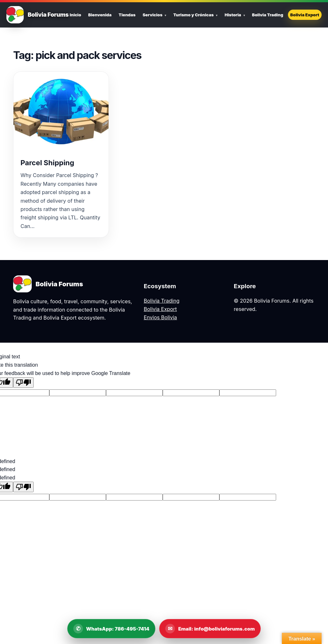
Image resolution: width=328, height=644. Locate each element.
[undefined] (23, 487)
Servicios (152, 15)
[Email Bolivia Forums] (210, 629)
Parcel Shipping (47, 163)
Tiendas (127, 15)
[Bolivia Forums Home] (15, 15)
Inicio (75, 15)
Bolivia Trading (268, 15)
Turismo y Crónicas (193, 15)
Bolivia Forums (48, 15)
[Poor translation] (23, 383)
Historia (233, 15)
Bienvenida (100, 15)
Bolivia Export (305, 15)
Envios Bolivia (160, 317)
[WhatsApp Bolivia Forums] (111, 629)
